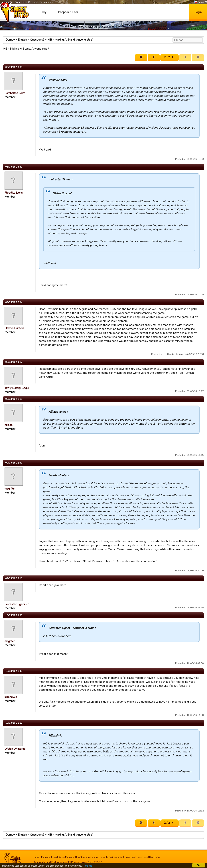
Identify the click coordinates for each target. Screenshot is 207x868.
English (22, 40)
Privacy (75, 862)
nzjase (9, 425)
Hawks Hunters (14, 328)
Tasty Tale (130, 857)
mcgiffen (10, 489)
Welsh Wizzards (15, 749)
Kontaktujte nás (42, 862)
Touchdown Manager (63, 857)
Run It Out (154, 857)
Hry (44, 12)
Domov (10, 40)
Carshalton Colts (15, 93)
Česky (199, 2)
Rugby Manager (42, 857)
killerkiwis (11, 697)
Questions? (37, 40)
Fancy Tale (142, 857)
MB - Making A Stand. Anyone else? (70, 40)
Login (198, 12)
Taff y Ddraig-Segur (17, 388)
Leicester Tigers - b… (18, 604)
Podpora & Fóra (68, 12)
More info (87, 866)
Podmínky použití (60, 862)
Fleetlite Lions (14, 193)
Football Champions (87, 857)
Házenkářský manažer (111, 857)
